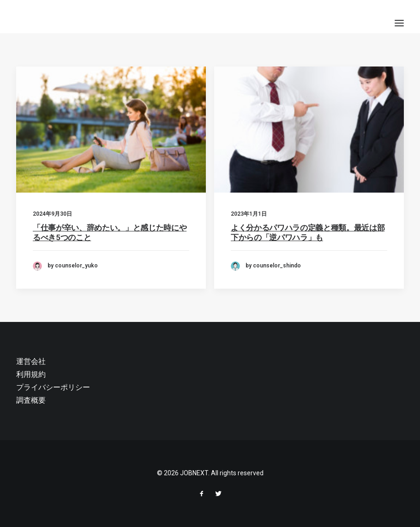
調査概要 (31, 400)
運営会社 (31, 361)
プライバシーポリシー (53, 387)
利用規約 (31, 374)
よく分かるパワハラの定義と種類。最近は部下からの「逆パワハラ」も (308, 233)
